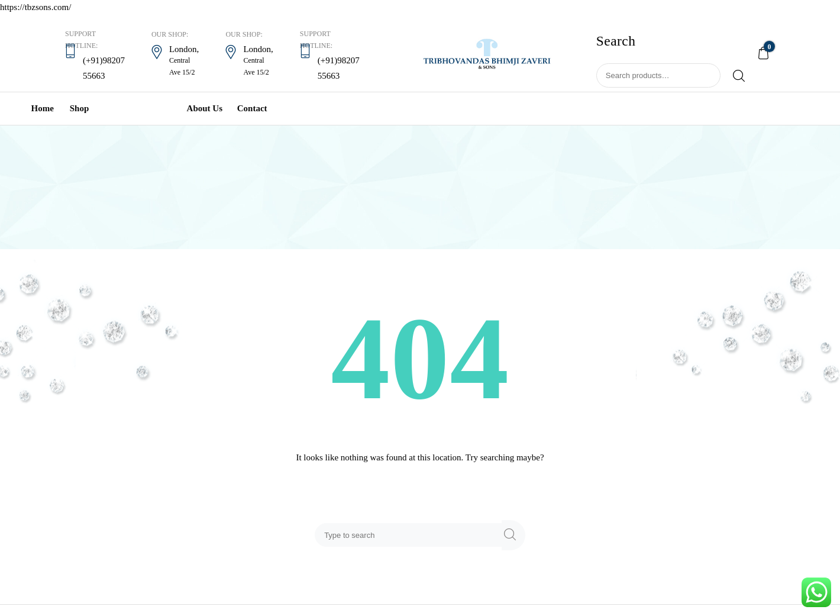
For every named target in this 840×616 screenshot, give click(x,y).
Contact (252, 108)
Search (734, 76)
